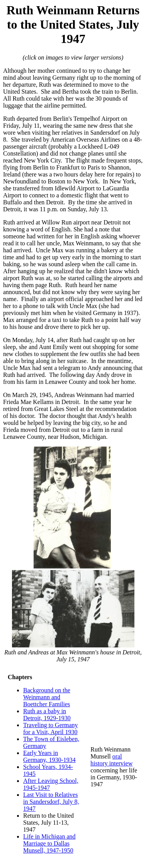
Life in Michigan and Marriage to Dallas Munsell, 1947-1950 (49, 843)
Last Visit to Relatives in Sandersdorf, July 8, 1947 (51, 802)
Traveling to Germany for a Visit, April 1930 (51, 728)
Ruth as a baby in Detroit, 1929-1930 (47, 715)
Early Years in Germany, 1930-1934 (49, 756)
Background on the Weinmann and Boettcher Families (47, 697)
